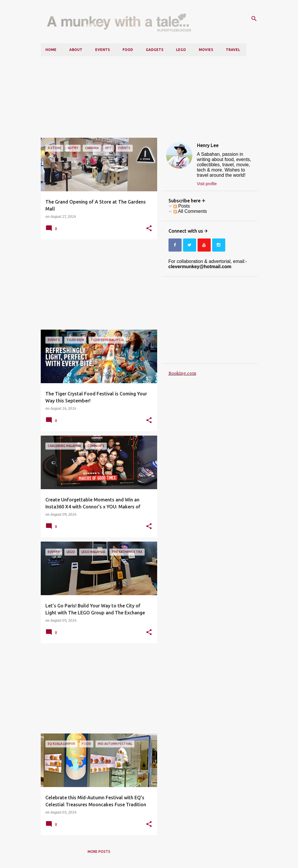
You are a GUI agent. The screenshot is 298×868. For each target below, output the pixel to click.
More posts (99, 852)
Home (51, 50)
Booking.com (182, 373)
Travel (233, 50)
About (76, 50)
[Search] (254, 19)
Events (102, 50)
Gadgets (155, 50)
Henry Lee (208, 145)
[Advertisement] (149, 97)
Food (128, 50)
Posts (182, 206)
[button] (149, 229)
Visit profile (207, 184)
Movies (206, 50)
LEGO (181, 50)
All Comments (190, 211)
